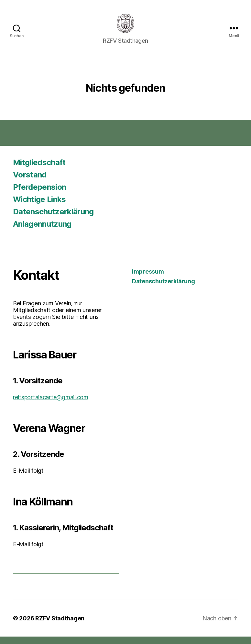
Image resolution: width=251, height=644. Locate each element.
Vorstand (30, 182)
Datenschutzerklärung (53, 219)
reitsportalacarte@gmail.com (51, 405)
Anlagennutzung (42, 231)
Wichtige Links (39, 207)
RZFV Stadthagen (60, 626)
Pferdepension (39, 194)
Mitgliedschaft (39, 170)
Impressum (148, 279)
